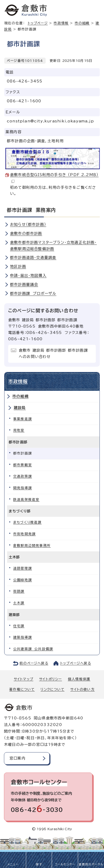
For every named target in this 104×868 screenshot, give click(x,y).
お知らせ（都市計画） (28, 224)
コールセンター (65, 864)
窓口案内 (18, 758)
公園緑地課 (23, 580)
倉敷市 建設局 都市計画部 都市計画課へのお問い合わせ (53, 353)
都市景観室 (23, 465)
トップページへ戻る (76, 663)
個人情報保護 (79, 679)
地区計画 (18, 267)
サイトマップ (23, 679)
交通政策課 (23, 476)
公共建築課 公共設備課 (33, 649)
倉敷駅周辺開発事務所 (32, 546)
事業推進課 (23, 419)
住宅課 (19, 626)
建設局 (20, 408)
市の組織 (20, 396)
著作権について (22, 689)
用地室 (19, 430)
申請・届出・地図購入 (28, 275)
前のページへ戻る (34, 663)
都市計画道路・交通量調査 (33, 258)
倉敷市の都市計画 (26, 233)
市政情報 (61, 23)
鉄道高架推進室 (26, 500)
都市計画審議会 (24, 284)
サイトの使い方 (82, 689)
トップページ (38, 23)
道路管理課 (23, 568)
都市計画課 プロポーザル (33, 293)
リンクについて (53, 689)
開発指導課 (23, 488)
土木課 (19, 603)
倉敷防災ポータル (91, 864)
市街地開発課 (24, 534)
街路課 (19, 591)
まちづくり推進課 (27, 522)
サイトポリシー (50, 679)
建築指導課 (23, 637)
